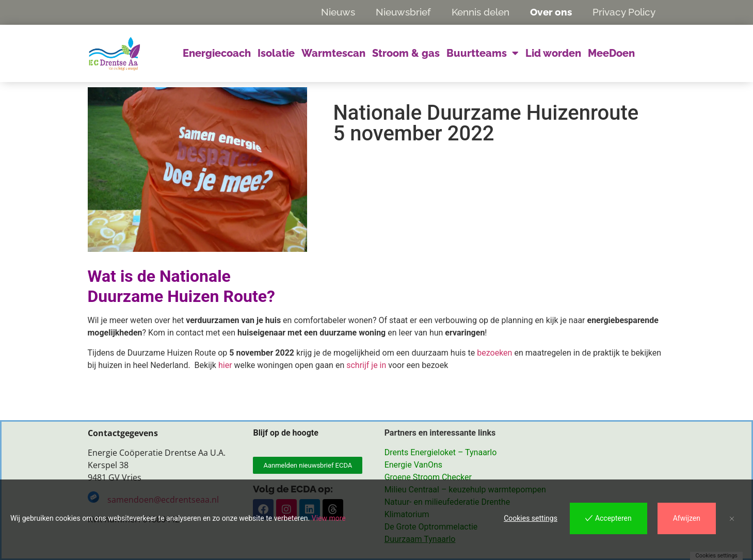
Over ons (551, 12)
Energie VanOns (413, 465)
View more (329, 518)
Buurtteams (483, 53)
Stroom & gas (406, 53)
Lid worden (553, 53)
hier (225, 365)
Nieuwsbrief (403, 12)
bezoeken (494, 353)
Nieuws (338, 12)
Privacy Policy (624, 12)
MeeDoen (611, 53)
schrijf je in (366, 365)
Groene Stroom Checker (428, 477)
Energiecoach (217, 53)
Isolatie (276, 53)
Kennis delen (480, 12)
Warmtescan (333, 53)
